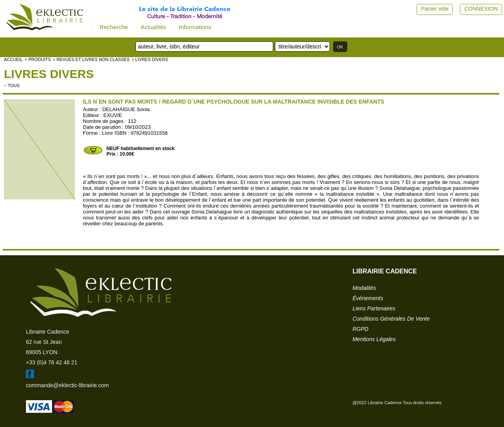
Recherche (114, 27)
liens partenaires (374, 308)
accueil (13, 59)
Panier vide (435, 9)
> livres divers (150, 59)
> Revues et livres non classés (91, 59)
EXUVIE (113, 115)
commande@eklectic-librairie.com (67, 385)
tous (13, 85)
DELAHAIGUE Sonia (126, 109)
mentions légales (374, 339)
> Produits (38, 59)
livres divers (49, 74)
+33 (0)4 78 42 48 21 (52, 362)
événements (368, 298)
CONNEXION (481, 9)
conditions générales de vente (391, 319)
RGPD (360, 329)
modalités (364, 288)
